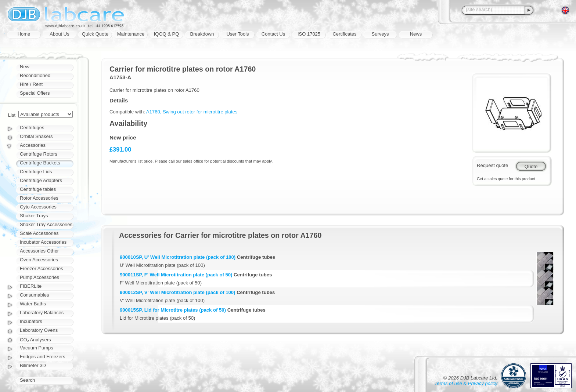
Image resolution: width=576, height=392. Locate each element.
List (12, 115)
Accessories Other (39, 251)
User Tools (237, 34)
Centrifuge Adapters (41, 180)
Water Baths (33, 304)
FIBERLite (31, 286)
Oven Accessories (39, 260)
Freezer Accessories (42, 268)
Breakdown (202, 34)
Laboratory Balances (42, 313)
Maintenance (131, 34)
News (416, 34)
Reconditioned (35, 75)
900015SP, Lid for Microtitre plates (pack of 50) (173, 310)
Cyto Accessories (38, 207)
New (25, 67)
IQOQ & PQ (167, 34)
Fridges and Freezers (43, 357)
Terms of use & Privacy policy (466, 383)
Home (24, 34)
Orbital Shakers (36, 136)
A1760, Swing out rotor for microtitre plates (192, 112)
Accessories (33, 145)
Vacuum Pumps (37, 348)
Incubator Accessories (43, 242)
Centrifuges (32, 128)
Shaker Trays (34, 216)
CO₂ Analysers (35, 340)
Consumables (35, 295)
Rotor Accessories (39, 198)
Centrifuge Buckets (40, 163)
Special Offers (35, 93)
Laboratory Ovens (39, 330)
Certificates (344, 34)
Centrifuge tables (38, 189)
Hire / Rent (31, 84)
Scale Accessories (39, 233)
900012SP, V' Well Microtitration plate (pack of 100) (177, 292)
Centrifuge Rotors (39, 154)
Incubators (31, 321)
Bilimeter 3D (33, 365)
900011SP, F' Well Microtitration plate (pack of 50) (176, 275)
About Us (59, 34)
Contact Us (273, 34)
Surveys (380, 34)
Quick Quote (95, 34)
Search (27, 380)
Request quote (492, 165)
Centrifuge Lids (36, 172)
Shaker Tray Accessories (46, 224)
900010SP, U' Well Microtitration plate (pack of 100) (178, 257)
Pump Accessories (39, 277)
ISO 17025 (309, 34)
